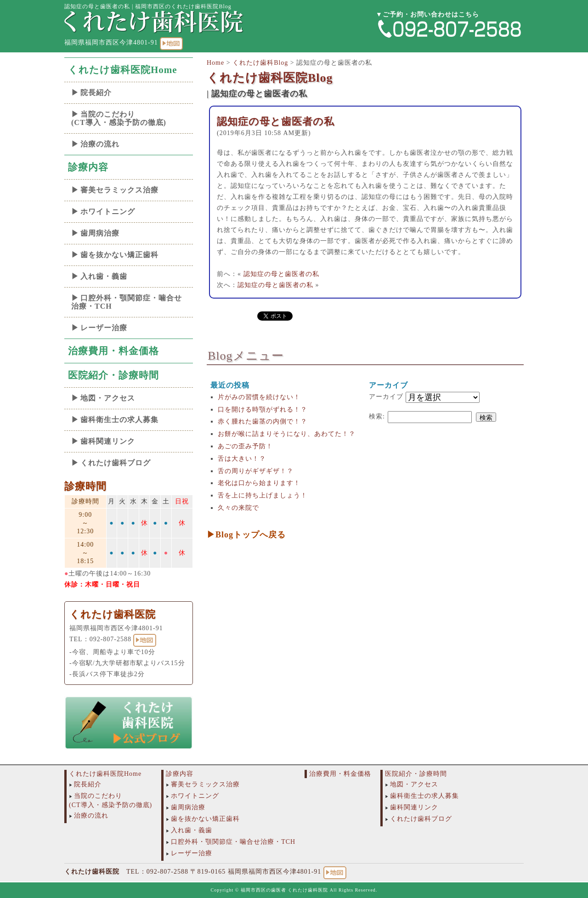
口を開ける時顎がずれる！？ (263, 409)
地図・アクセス (108, 398)
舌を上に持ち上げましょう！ (263, 495)
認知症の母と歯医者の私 (276, 121)
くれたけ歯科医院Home (123, 70)
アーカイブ (386, 397)
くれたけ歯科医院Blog (270, 78)
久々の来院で (238, 508)
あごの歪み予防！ (245, 446)
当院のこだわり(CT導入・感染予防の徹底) (119, 118)
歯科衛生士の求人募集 (119, 420)
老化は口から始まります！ (259, 483)
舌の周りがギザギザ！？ (256, 471)
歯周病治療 (100, 233)
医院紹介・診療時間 (113, 375)
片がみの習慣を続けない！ (259, 397)
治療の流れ (100, 144)
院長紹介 (96, 93)
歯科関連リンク (108, 441)
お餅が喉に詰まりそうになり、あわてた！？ (287, 434)
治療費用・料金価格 (113, 351)
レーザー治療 (104, 328)
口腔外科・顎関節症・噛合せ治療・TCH (127, 302)
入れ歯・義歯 (104, 276)
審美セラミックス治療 (119, 190)
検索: (377, 416)
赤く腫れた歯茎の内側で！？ (263, 421)
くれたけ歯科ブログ (116, 463)
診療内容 (88, 167)
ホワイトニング (108, 212)
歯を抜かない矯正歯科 (119, 255)
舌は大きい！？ (242, 459)
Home (215, 63)
